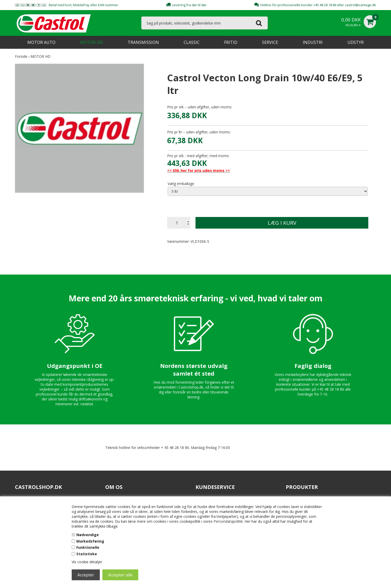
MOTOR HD (92, 42)
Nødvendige (88, 535)
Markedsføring (90, 541)
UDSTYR (356, 42)
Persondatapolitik (228, 521)
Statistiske (87, 554)
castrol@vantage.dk (360, 5)
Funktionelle (88, 547)
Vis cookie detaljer (87, 562)
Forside (21, 56)
